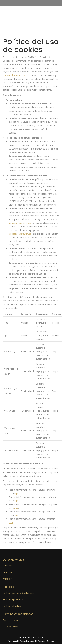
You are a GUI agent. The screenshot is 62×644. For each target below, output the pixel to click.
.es (24, 75)
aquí (16, 493)
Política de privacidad (13, 599)
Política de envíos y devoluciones (18, 593)
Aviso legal (8, 579)
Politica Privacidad (28, 641)
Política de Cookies (12, 606)
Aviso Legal (13, 641)
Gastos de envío (11, 627)
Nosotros (7, 566)
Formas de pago (11, 620)
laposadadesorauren (13, 75)
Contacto (7, 572)
